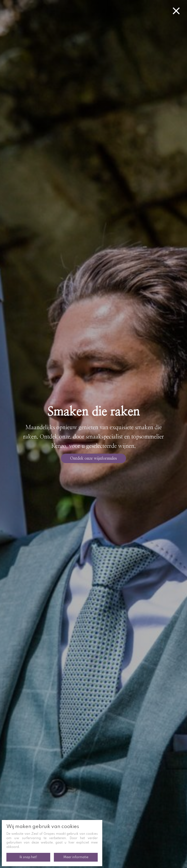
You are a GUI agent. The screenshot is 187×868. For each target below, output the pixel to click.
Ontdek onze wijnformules (93, 458)
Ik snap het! (28, 857)
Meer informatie (76, 857)
